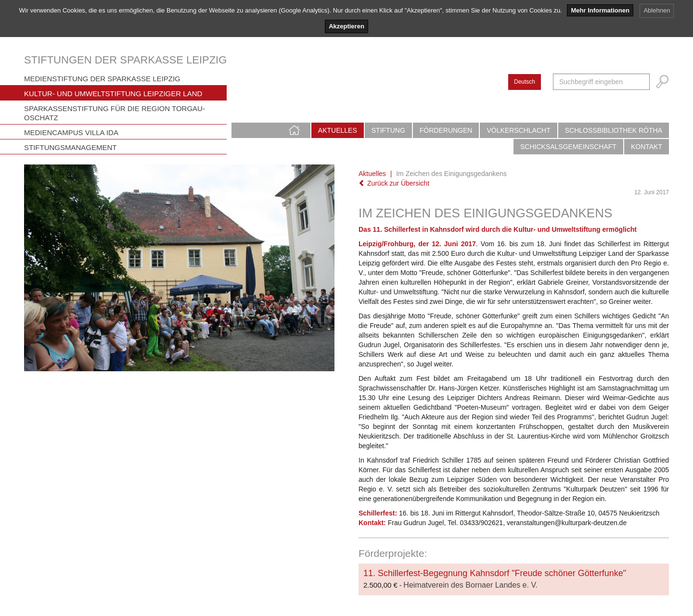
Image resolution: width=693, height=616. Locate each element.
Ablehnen (657, 10)
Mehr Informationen (600, 10)
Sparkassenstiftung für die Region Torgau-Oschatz (115, 113)
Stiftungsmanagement (71, 147)
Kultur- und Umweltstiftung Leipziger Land (113, 94)
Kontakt (647, 147)
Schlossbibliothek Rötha (614, 130)
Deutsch (525, 82)
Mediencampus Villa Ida (71, 132)
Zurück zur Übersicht (394, 183)
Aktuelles (338, 130)
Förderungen (446, 130)
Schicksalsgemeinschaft (568, 147)
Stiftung (388, 130)
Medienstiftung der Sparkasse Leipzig (102, 79)
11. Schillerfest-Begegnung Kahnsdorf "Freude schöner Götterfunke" (495, 573)
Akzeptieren (346, 26)
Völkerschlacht (518, 130)
